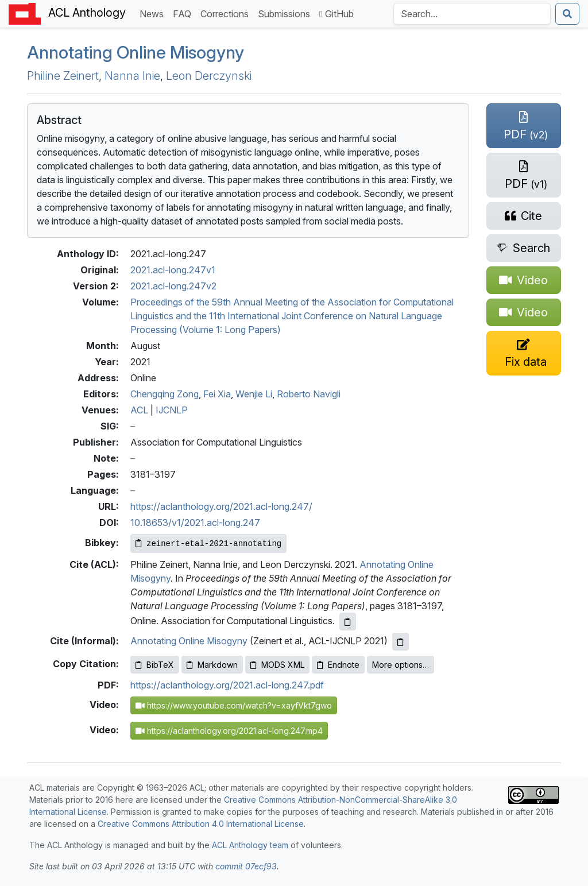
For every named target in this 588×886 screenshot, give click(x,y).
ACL (139, 410)
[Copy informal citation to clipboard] (401, 642)
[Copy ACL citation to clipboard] (348, 622)
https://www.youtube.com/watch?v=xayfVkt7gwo (234, 705)
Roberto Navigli (309, 394)
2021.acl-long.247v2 (173, 286)
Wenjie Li (254, 394)
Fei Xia (217, 394)
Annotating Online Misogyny (136, 52)
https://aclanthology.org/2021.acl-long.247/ (221, 506)
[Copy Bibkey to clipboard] (208, 543)
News (154, 13)
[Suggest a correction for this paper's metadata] (524, 353)
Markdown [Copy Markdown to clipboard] (212, 665)
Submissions (286, 13)
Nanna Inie (132, 76)
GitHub (336, 14)
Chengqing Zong (165, 394)
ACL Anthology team (250, 845)
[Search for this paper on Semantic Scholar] (524, 248)
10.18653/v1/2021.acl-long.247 (195, 523)
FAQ (184, 13)
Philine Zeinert (63, 76)
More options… (401, 665)
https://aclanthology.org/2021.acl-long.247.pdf (227, 685)
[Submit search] (567, 14)
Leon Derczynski (209, 76)
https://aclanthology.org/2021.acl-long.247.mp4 (229, 731)
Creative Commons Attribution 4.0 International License (201, 824)
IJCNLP (172, 410)
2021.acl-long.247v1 (173, 270)
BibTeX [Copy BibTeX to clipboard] (155, 665)
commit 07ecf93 (246, 866)
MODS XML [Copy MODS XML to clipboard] (277, 665)
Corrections (227, 13)
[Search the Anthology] (472, 14)
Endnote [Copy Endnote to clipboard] (338, 665)
